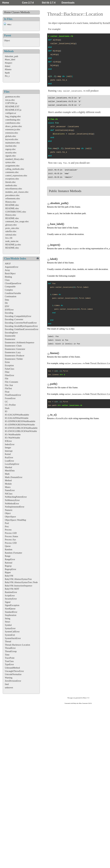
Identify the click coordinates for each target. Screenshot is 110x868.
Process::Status (11, 536)
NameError (10, 490)
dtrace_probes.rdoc (14, 126)
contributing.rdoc (13, 120)
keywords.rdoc (12, 139)
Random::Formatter (14, 553)
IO (6, 411)
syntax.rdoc (10, 162)
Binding (8, 277)
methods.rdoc (11, 185)
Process (8, 530)
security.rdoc (11, 153)
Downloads (68, 3)
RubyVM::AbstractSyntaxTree (18, 579)
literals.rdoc (10, 182)
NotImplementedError (15, 507)
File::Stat (9, 385)
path (57, 213)
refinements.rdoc (13, 198)
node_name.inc (12, 241)
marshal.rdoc (11, 146)
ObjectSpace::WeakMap (15, 520)
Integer (8, 448)
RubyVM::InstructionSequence (19, 586)
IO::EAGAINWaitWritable (17, 418)
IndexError (10, 444)
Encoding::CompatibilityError (18, 316)
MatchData (10, 470)
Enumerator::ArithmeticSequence (20, 342)
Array (7, 270)
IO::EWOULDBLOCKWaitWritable (21, 431)
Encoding (9, 313)
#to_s (7, 76)
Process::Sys (10, 540)
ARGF (8, 264)
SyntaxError (10, 628)
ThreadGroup (11, 651)
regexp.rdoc (10, 149)
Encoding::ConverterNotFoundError (21, 323)
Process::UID (11, 543)
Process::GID (11, 533)
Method (8, 480)
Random (9, 549)
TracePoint (10, 658)
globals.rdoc (11, 136)
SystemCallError (12, 632)
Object (7, 40)
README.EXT (12, 106)
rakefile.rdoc (11, 231)
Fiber (7, 372)
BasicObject (10, 273)
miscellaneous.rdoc (14, 189)
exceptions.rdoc (12, 179)
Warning (9, 678)
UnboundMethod (12, 668)
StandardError (11, 612)
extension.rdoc (12, 133)
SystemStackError (13, 638)
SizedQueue (10, 609)
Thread (8, 641)
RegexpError (10, 569)
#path (7, 73)
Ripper (8, 572)
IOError (8, 441)
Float (7, 392)
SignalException (12, 605)
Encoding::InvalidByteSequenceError (21, 326)
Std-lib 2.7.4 (49, 3)
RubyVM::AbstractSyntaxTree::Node (21, 582)
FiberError (9, 375)
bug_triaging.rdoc (13, 116)
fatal (7, 684)
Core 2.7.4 (28, 3)
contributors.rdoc (13, 123)
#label (8, 66)
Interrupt (9, 451)
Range (8, 556)
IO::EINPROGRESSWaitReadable (20, 421)
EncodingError (11, 333)
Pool (7, 523)
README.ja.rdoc (13, 245)
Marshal (8, 467)
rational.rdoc (11, 235)
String (8, 618)
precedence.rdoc (12, 195)
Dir (6, 303)
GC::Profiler (10, 405)
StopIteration (11, 615)
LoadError (9, 461)
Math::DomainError (14, 477)
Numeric (9, 510)
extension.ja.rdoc (13, 129)
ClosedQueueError (13, 283)
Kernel (8, 454)
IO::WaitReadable (13, 434)
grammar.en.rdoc (13, 97)
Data (7, 300)
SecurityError (11, 599)
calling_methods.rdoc (15, 169)
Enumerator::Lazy (13, 352)
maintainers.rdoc (13, 143)
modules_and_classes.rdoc (17, 192)
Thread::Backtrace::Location (17, 645)
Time (7, 655)
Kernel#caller (62, 418)
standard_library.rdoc (15, 159)
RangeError (10, 559)
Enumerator (10, 339)
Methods (25, 12)
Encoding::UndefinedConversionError (22, 329)
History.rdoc (11, 202)
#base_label (10, 59)
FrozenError (10, 398)
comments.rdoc (12, 172)
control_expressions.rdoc (16, 175)
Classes (16, 12)
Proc (7, 526)
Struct (7, 622)
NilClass (9, 494)
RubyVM (9, 576)
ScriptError (10, 595)
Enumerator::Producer (15, 356)
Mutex (8, 487)
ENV (7, 306)
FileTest (8, 388)
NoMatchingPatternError (16, 497)
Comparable (10, 286)
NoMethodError (12, 503)
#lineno (8, 69)
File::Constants (11, 382)
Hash (7, 408)
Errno (7, 362)
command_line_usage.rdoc (17, 221)
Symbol (8, 625)
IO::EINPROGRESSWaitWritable (20, 425)
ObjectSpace (10, 517)
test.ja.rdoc (10, 100)
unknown (9, 687)
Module (8, 484)
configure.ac (11, 113)
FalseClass (10, 369)
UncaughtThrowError (14, 671)
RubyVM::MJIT (12, 589)
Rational (9, 563)
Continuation (11, 296)
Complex (9, 290)
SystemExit (10, 635)
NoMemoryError (12, 500)
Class (7, 280)
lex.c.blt (9, 238)
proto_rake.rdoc (12, 228)
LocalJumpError (12, 464)
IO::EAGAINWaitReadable (17, 415)
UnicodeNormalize (13, 674)
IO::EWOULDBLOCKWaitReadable (21, 428)
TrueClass (9, 661)
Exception (9, 365)
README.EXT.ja (13, 110)
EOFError (9, 310)
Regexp (8, 566)
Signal (8, 602)
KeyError (9, 457)
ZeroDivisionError (13, 681)
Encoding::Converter (14, 319)
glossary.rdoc (11, 225)
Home (6, 3)
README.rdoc (12, 205)
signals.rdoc (11, 156)
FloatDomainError (13, 395)
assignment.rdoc (12, 166)
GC (6, 402)
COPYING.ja (11, 103)
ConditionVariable (13, 293)
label (64, 234)
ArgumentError (12, 267)
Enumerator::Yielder (14, 359)
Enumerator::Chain (13, 346)
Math (7, 474)
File (7, 378)
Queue (8, 546)
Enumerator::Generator (15, 349)
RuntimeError (11, 592)
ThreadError (10, 648)
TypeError (9, 664)
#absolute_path (11, 56)
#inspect (9, 63)
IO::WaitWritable (12, 438)
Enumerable (10, 336)
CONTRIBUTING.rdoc (16, 212)
